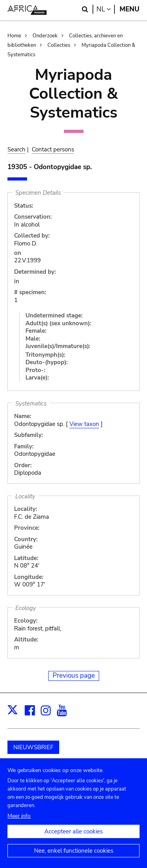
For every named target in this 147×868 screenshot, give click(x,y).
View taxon (84, 424)
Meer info (19, 824)
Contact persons (53, 149)
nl (106, 9)
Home (14, 36)
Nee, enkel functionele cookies (74, 859)
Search (16, 149)
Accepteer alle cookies (73, 839)
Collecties (59, 45)
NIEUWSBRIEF (33, 747)
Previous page (74, 675)
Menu (130, 9)
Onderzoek (45, 36)
